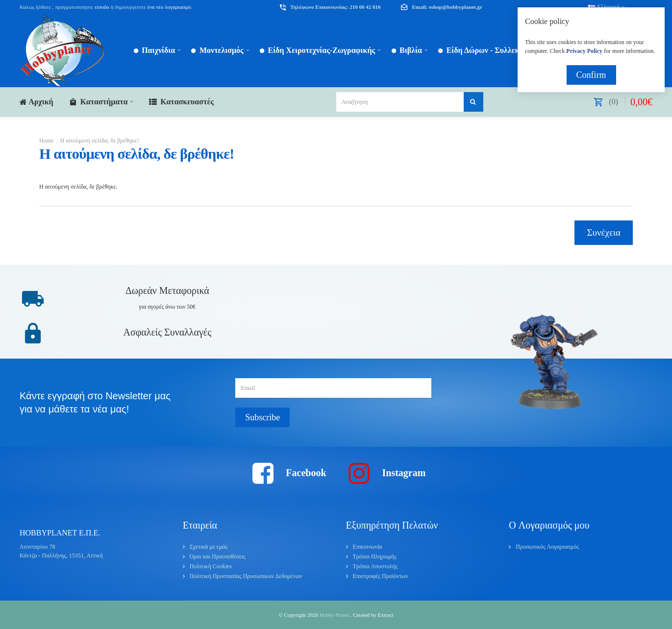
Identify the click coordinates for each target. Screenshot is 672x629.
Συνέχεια (604, 232)
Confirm (591, 75)
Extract (386, 615)
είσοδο (102, 7)
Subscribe (262, 417)
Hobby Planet (335, 615)
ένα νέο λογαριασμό (169, 7)
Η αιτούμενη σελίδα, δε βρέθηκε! (100, 141)
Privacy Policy (584, 51)
